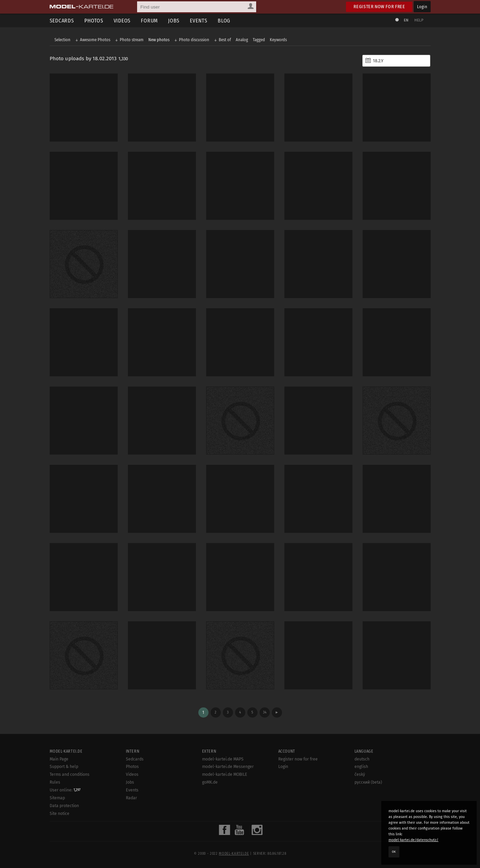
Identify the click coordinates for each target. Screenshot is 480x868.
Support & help (64, 767)
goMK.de (210, 782)
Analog (242, 40)
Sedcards (62, 21)
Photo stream (132, 40)
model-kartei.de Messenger (228, 767)
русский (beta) (368, 782)
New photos (159, 40)
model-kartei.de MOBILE (225, 774)
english (361, 767)
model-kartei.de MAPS (223, 759)
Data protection (64, 806)
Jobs (174, 21)
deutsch (362, 759)
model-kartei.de (234, 854)
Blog (224, 21)
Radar (131, 798)
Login (422, 7)
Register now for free (379, 7)
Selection (62, 40)
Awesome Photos (95, 40)
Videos (122, 21)
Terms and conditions (70, 774)
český (360, 774)
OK (394, 852)
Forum (149, 21)
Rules (55, 782)
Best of (225, 40)
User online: (65, 790)
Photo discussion (194, 40)
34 (265, 712)
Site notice (60, 814)
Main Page (59, 759)
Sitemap (57, 798)
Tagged (259, 40)
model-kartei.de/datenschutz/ (413, 840)
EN (406, 20)
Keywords (278, 40)
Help (419, 20)
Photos (94, 21)
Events (199, 21)
